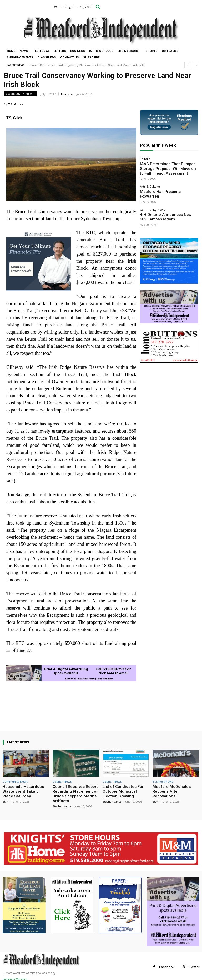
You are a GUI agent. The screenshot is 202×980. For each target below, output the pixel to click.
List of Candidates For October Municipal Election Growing (124, 791)
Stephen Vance (62, 804)
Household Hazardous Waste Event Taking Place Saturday (26, 789)
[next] (196, 65)
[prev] (188, 65)
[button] (98, 7)
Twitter (194, 965)
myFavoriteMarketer (15, 977)
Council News (62, 781)
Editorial (146, 159)
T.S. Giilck (16, 104)
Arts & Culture (150, 183)
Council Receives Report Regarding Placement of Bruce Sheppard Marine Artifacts (87, 65)
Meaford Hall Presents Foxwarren (163, 188)
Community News (20, 94)
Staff (6, 796)
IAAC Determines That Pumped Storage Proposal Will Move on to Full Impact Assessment (166, 167)
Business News (163, 781)
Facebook (167, 965)
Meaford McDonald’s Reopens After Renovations (174, 789)
